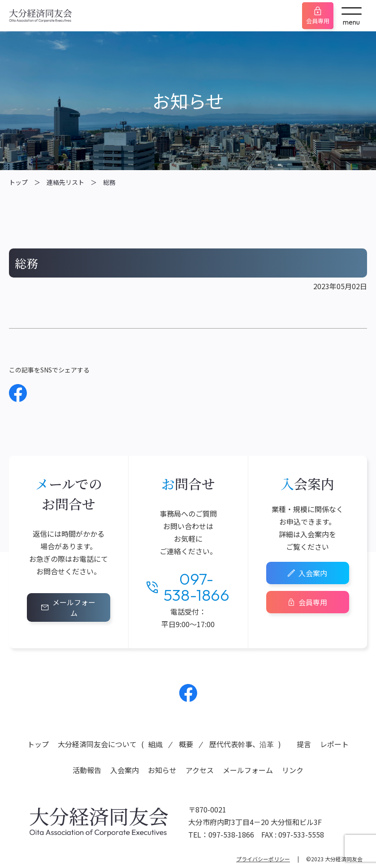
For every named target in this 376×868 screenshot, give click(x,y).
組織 (156, 744)
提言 (304, 744)
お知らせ (162, 770)
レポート (334, 744)
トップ (18, 182)
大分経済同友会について (97, 744)
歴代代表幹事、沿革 (242, 744)
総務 (109, 182)
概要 (186, 744)
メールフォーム (74, 607)
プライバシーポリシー (263, 859)
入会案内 (313, 573)
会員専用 (318, 21)
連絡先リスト (65, 182)
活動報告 (87, 770)
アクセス (200, 770)
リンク (293, 770)
